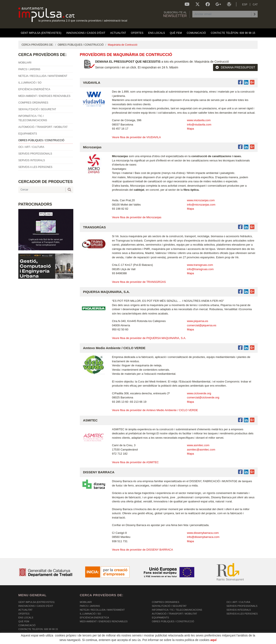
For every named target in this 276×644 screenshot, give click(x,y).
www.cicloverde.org (199, 393)
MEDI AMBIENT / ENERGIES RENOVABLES (104, 621)
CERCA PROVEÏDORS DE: (38, 45)
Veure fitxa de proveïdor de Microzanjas (137, 217)
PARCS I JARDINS (90, 606)
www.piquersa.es (198, 321)
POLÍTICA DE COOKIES (31, 641)
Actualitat (25, 610)
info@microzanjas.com (201, 205)
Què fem (24, 621)
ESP (245, 5)
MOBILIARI (86, 602)
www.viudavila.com (199, 120)
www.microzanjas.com (201, 200)
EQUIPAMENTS (160, 618)
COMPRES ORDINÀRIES (165, 602)
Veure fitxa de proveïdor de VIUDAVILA (136, 137)
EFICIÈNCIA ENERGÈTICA (94, 618)
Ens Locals (26, 618)
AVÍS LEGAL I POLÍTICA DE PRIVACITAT (72, 641)
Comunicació (27, 625)
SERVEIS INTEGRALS (239, 610)
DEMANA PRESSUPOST (235, 67)
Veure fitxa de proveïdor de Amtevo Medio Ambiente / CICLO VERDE (155, 410)
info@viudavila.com (199, 125)
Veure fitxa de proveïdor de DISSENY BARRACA (142, 550)
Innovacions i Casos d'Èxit (36, 606)
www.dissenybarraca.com (203, 533)
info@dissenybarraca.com (203, 537)
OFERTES (24, 614)
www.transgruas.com (200, 265)
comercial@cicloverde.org (203, 397)
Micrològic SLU (232, 641)
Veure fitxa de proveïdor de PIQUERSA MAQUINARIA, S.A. (149, 338)
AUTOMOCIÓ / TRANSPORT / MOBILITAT (174, 614)
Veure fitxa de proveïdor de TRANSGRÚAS (139, 282)
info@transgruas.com (200, 269)
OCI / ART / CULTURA (238, 602)
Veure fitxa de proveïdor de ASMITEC (135, 462)
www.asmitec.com (198, 445)
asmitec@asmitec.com (201, 450)
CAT (255, 5)
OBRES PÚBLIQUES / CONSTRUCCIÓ (81, 45)
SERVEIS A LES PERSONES (242, 614)
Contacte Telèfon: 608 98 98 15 (38, 629)
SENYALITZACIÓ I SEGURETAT (169, 606)
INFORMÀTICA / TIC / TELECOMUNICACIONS (177, 610)
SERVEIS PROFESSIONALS (242, 606)
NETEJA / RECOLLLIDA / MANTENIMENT (102, 610)
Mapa (191, 129)
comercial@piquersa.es (202, 325)
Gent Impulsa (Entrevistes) (36, 602)
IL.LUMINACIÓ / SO (90, 614)
